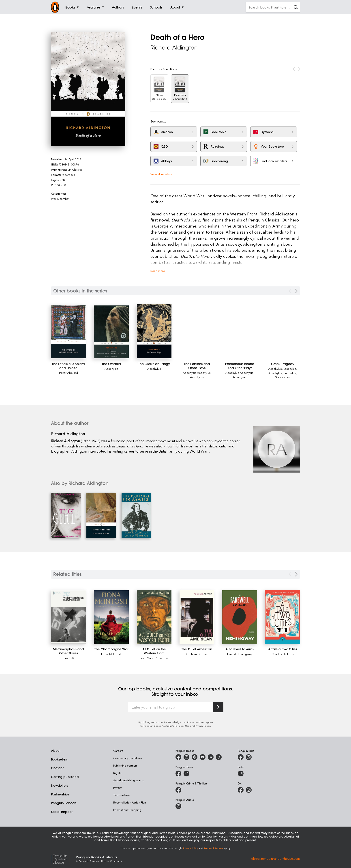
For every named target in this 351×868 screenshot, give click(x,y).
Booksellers (59, 759)
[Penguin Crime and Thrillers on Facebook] (178, 790)
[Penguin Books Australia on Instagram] (186, 757)
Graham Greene (197, 654)
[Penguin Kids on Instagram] (249, 757)
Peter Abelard (68, 373)
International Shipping (127, 810)
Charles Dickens (283, 654)
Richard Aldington (174, 47)
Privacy (118, 788)
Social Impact (62, 812)
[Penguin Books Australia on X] (195, 757)
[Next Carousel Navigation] (296, 291)
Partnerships (60, 794)
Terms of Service (213, 848)
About (56, 751)
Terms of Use (182, 726)
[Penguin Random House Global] (63, 858)
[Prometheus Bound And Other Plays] (240, 366)
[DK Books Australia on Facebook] (241, 790)
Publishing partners (125, 765)
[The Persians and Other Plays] (197, 366)
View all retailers (161, 174)
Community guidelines (128, 758)
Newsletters (59, 786)
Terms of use (122, 795)
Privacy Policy (203, 726)
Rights (117, 773)
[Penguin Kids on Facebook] (241, 757)
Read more (158, 271)
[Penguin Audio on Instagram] (178, 806)
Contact (57, 768)
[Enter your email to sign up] (171, 707)
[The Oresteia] (111, 332)
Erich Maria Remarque (154, 658)
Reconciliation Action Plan (130, 802)
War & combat (60, 199)
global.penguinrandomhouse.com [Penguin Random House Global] (275, 858)
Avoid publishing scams (128, 780)
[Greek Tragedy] (283, 364)
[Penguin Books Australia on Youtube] (203, 757)
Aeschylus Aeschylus (197, 373)
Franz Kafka (68, 658)
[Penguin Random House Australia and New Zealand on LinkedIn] (211, 757)
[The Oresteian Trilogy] (154, 331)
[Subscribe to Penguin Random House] (218, 707)
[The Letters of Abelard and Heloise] (68, 332)
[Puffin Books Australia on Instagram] (241, 773)
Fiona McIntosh (111, 654)
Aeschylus (111, 368)
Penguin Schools (64, 803)
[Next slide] (296, 574)
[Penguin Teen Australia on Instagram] (186, 773)
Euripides (290, 373)
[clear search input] (296, 8)
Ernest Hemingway (240, 654)
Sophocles (283, 377)
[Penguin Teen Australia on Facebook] (178, 773)
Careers (118, 751)
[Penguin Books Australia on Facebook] (178, 757)
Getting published (65, 777)
